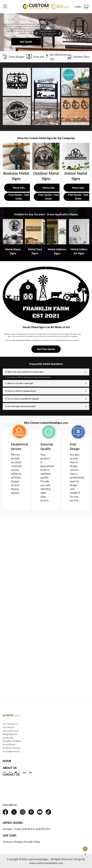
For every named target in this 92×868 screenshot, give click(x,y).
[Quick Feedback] (85, 855)
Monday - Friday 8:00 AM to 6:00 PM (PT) (27, 829)
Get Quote (45, 62)
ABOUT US (10, 768)
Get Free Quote (46, 464)
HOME (7, 761)
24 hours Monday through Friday (21, 842)
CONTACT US (11, 775)
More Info (19, 241)
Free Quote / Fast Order (19, 250)
